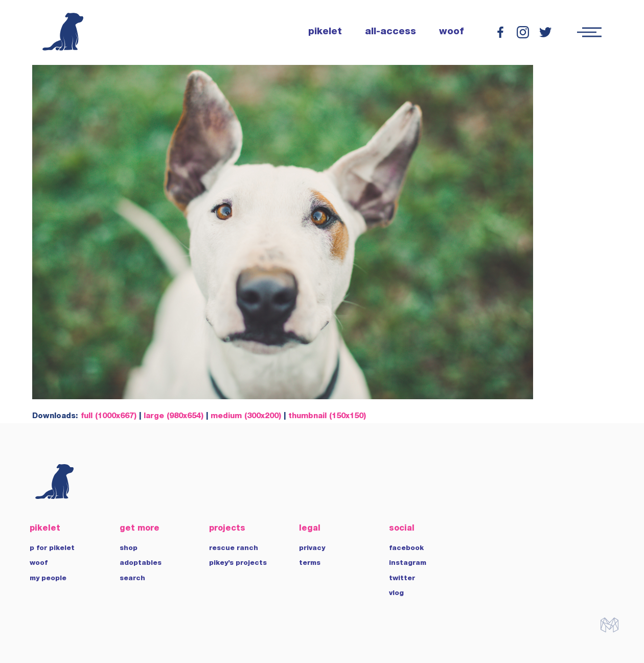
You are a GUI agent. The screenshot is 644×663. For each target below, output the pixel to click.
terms (310, 563)
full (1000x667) (109, 416)
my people (48, 579)
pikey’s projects (238, 563)
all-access (390, 32)
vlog (396, 593)
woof (451, 32)
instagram (408, 563)
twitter (402, 579)
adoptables (141, 563)
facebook (406, 548)
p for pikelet (52, 548)
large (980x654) (174, 416)
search (132, 579)
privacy (312, 548)
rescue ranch (234, 548)
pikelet (325, 32)
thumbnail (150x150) (327, 416)
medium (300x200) (246, 416)
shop (129, 548)
